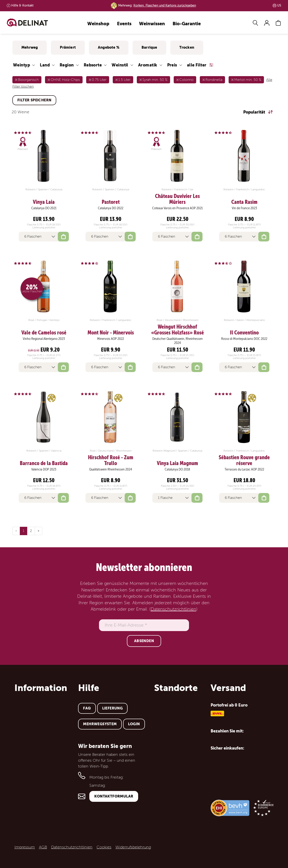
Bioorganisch (28, 80)
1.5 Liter (124, 80)
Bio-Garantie (187, 24)
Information (41, 688)
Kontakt (22, 6)
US (279, 6)
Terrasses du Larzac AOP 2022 (244, 469)
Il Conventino (244, 333)
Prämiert (68, 47)
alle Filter (197, 65)
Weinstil (120, 65)
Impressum (25, 847)
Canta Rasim (244, 202)
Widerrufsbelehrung (133, 847)
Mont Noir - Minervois (111, 333)
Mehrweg (30, 47)
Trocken (187, 47)
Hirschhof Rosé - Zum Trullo (111, 460)
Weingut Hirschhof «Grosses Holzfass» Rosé (178, 330)
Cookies (104, 847)
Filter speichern (34, 100)
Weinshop (98, 24)
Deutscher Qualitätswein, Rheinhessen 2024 (178, 341)
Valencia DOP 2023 (44, 469)
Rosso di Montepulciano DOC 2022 (244, 339)
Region (67, 65)
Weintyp (21, 65)
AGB (43, 847)
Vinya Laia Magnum (177, 463)
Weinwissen (152, 24)
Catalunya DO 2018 (177, 469)
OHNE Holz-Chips (65, 80)
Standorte (176, 688)
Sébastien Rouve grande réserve (244, 460)
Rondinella (214, 80)
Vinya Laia (44, 202)
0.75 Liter (99, 80)
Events (124, 24)
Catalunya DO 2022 (111, 208)
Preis (172, 65)
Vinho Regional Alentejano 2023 (44, 339)
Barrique (149, 47)
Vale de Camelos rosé (44, 333)
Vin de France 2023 (244, 208)
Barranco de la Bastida (44, 463)
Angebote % (109, 47)
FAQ (87, 708)
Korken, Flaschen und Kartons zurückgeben (165, 6)
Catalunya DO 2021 (44, 208)
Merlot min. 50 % (248, 80)
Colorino (186, 80)
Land (45, 65)
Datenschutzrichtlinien (173, 609)
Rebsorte (93, 65)
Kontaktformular (114, 796)
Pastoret (111, 202)
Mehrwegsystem (100, 724)
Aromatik (148, 65)
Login (134, 724)
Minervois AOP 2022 (111, 339)
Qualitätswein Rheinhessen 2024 (111, 469)
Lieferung (112, 708)
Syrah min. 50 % (155, 80)
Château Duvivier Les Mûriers (177, 199)
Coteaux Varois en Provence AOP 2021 (177, 208)
